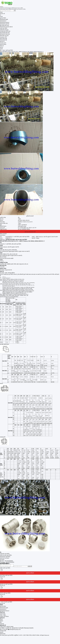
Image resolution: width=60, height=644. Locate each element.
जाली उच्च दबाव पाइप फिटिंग (6, 555)
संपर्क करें (30, 566)
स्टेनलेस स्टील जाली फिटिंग (5, 557)
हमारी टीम (2, 624)
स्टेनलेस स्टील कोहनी (4, 608)
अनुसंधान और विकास (4, 616)
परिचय (1, 619)
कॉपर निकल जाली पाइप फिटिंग (6, 575)
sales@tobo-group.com (15, 629)
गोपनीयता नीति (3, 631)
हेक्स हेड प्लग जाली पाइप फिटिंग (6, 584)
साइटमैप (2, 632)
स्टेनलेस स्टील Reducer (5, 611)
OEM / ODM (3, 615)
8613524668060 (10, 562)
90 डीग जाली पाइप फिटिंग (5, 593)
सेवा (1, 622)
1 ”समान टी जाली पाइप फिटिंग (6, 602)
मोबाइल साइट (3, 634)
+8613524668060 (9, 561)
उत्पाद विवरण (3, 235)
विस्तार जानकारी (3, 234)
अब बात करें (2, 14)
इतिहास (1, 621)
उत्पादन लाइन (3, 614)
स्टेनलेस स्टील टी (3, 609)
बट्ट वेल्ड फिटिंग (3, 606)
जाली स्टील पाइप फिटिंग (5, 554)
